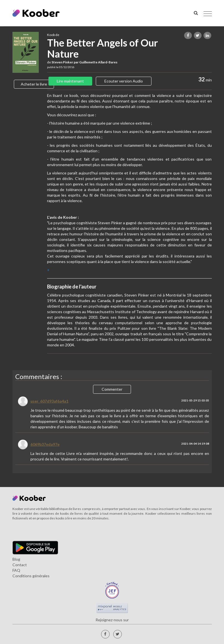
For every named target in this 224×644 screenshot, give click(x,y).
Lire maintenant (70, 81)
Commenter (112, 389)
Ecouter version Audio (124, 81)
